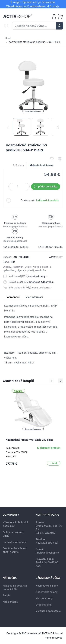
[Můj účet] (54, 17)
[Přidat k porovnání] (60, 159)
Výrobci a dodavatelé (48, 611)
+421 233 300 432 (47, 543)
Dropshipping (44, 605)
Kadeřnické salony (47, 592)
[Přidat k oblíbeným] (52, 159)
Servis (7, 595)
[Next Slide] (61, 381)
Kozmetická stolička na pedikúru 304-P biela (35, 42)
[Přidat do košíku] (54, 463)
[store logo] (18, 16)
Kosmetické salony (47, 586)
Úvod (8, 38)
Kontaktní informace (15, 542)
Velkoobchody (44, 598)
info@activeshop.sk (48, 553)
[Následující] (58, 128)
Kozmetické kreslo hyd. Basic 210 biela (29, 440)
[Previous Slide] (52, 381)
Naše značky (10, 602)
